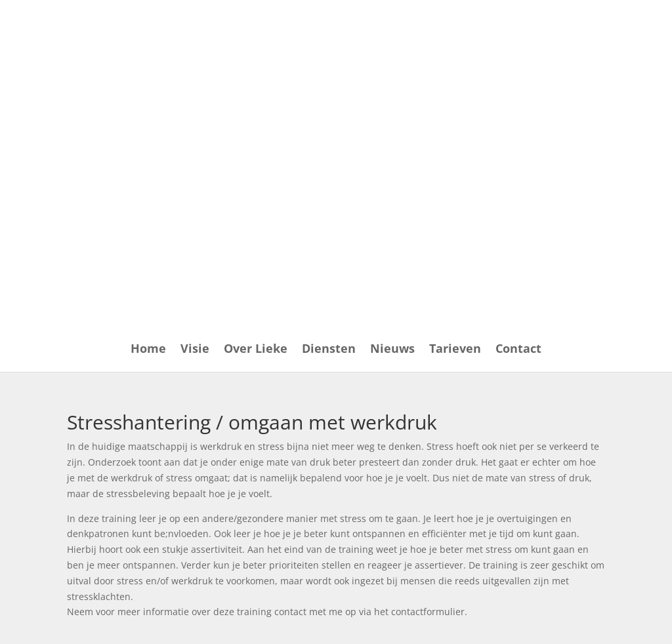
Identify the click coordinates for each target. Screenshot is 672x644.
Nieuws (392, 350)
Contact (518, 350)
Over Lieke (256, 350)
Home (148, 350)
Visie (195, 350)
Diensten (329, 350)
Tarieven (455, 350)
